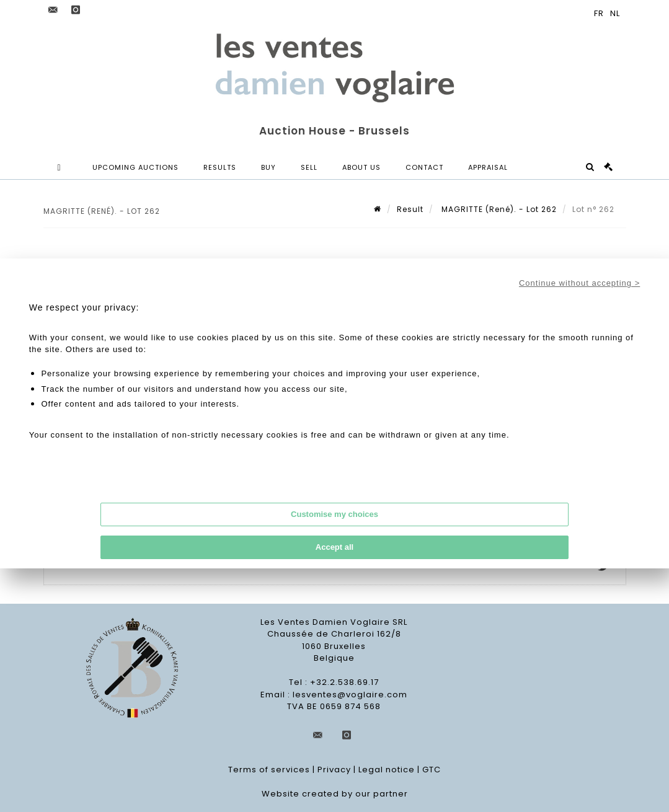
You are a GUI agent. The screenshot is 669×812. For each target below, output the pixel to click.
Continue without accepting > (579, 283)
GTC (432, 770)
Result (410, 209)
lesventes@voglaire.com (350, 695)
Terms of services (269, 770)
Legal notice (387, 770)
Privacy (334, 770)
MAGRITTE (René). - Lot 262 (498, 209)
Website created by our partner (335, 794)
